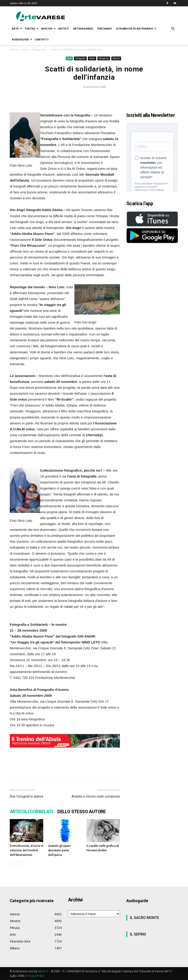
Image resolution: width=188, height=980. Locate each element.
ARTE (17, 28)
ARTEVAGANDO (83, 28)
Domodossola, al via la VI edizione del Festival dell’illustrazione (27, 850)
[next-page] (20, 864)
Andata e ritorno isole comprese (96, 796)
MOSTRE (48, 28)
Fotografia (39, 50)
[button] (173, 29)
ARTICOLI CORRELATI (31, 812)
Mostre (116, 58)
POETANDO (104, 28)
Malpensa (104, 58)
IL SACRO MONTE (145, 918)
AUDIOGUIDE (22, 39)
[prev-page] (13, 864)
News (92, 58)
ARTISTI (64, 28)
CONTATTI (42, 39)
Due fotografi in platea (26, 796)
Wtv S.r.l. (43, 971)
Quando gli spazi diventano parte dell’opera (59, 850)
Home (14, 50)
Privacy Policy (36, 976)
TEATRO (32, 28)
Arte (25, 50)
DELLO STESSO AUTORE (82, 812)
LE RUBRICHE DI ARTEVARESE (136, 28)
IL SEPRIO (138, 934)
